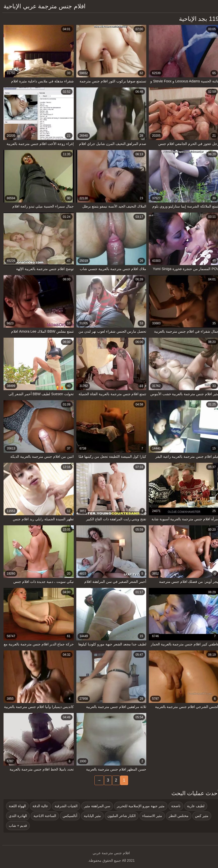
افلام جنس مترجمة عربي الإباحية (42, 6)
